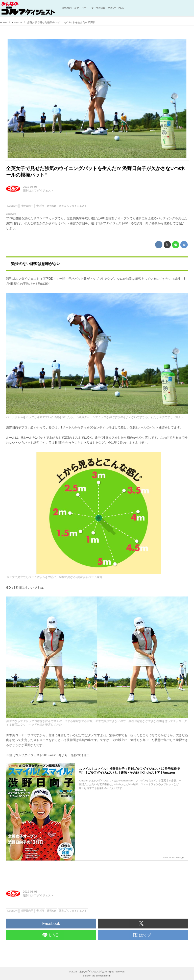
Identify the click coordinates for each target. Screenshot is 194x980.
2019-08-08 (30, 187)
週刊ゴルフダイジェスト (38, 190)
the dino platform (101, 976)
